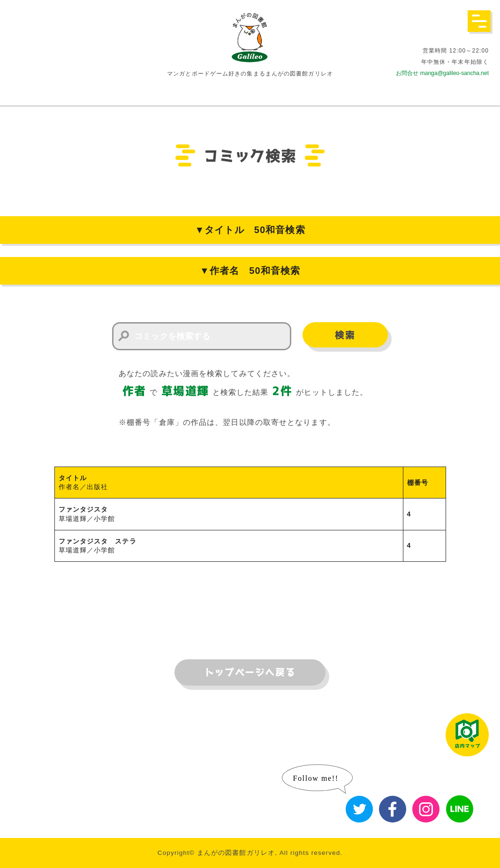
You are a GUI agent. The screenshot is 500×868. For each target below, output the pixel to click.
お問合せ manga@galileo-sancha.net (442, 73)
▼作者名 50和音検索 (250, 271)
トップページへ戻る (250, 672)
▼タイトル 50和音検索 (250, 230)
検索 (345, 335)
